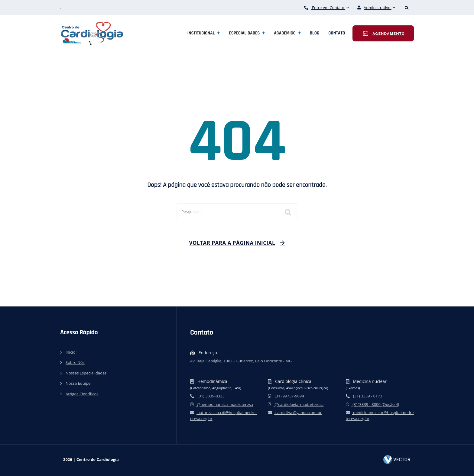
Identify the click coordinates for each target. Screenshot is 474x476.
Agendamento (388, 34)
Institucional (201, 33)
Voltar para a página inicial (232, 243)
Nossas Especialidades (86, 373)
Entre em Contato (327, 8)
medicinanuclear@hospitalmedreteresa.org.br (380, 416)
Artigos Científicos (82, 394)
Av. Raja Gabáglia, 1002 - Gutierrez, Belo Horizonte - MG (241, 361)
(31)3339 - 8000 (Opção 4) (373, 404)
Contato (337, 33)
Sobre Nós (75, 362)
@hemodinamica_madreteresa (222, 404)
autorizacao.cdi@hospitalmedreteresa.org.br (224, 416)
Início (70, 352)
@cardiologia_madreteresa (296, 404)
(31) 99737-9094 (286, 396)
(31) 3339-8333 (207, 396)
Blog (315, 33)
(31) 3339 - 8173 (364, 396)
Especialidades (244, 33)
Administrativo (376, 8)
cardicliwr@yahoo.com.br (295, 413)
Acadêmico (285, 33)
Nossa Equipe (78, 383)
